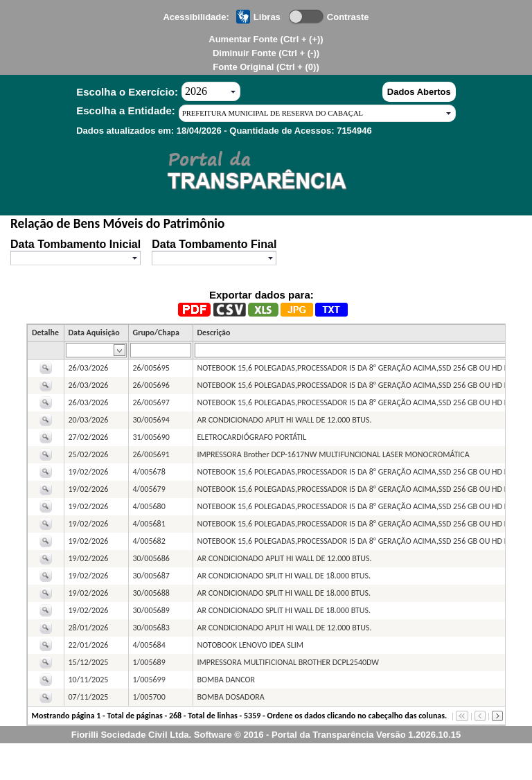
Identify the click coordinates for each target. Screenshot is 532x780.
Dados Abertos (419, 92)
